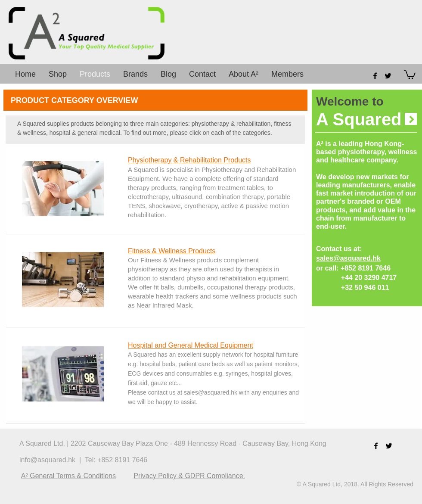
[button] (410, 74)
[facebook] (375, 76)
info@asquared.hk (47, 460)
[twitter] (388, 76)
